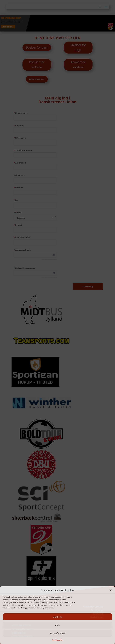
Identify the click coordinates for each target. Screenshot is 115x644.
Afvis (58, 625)
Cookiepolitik (58, 640)
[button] (111, 590)
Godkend (58, 617)
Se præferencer (58, 633)
